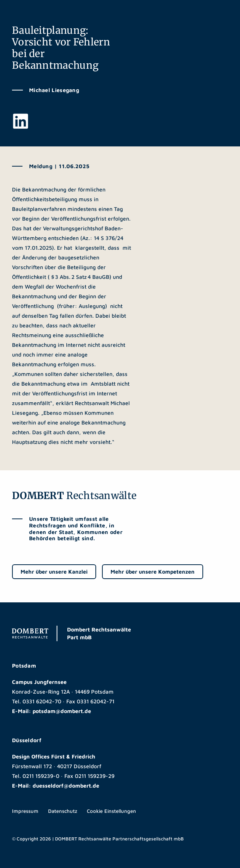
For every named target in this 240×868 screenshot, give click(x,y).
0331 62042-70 (42, 701)
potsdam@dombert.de (62, 711)
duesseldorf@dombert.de (66, 785)
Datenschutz (63, 811)
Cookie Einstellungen (111, 811)
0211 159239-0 (41, 776)
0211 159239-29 (95, 776)
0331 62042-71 (96, 701)
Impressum (25, 811)
